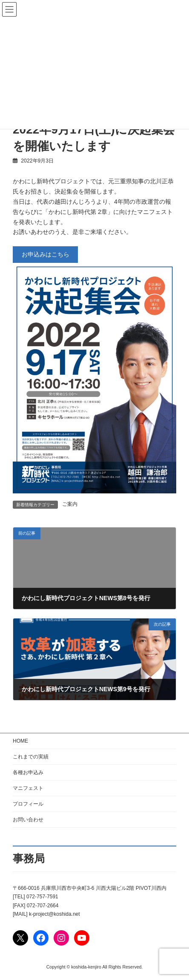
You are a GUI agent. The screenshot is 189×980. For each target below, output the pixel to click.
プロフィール (28, 804)
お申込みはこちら (46, 254)
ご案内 (70, 504)
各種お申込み (28, 772)
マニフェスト (28, 788)
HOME (20, 741)
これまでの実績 (31, 757)
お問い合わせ (28, 820)
